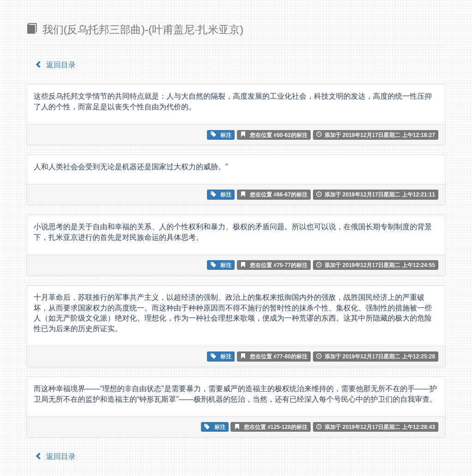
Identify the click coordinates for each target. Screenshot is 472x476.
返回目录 (55, 65)
